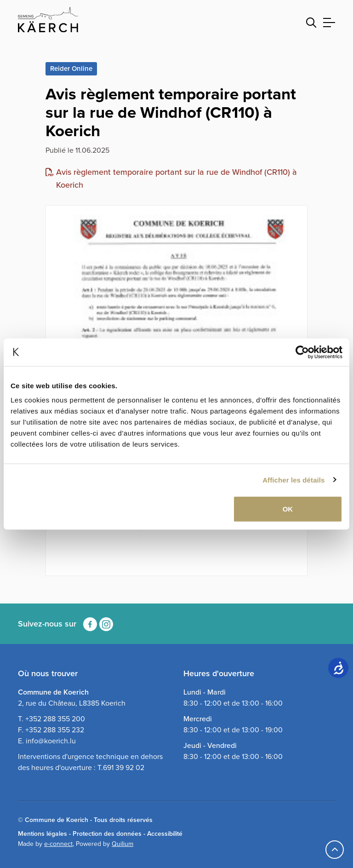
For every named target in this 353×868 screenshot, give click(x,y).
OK (288, 509)
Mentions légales (43, 834)
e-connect (58, 844)
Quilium (122, 844)
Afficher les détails (293, 480)
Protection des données (107, 834)
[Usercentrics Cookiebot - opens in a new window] (302, 352)
